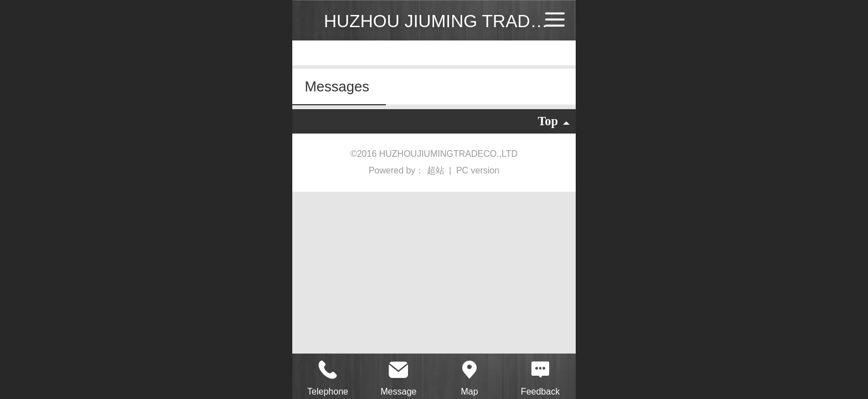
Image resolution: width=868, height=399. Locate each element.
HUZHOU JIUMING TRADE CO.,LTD (467, 21)
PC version (478, 170)
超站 (437, 170)
